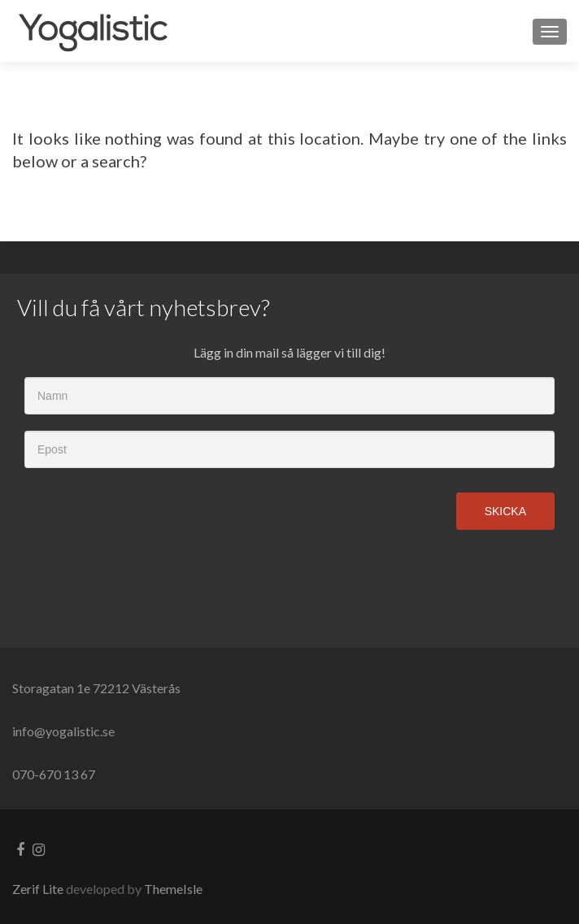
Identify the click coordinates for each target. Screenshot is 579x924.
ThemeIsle (173, 889)
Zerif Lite (39, 889)
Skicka (505, 511)
